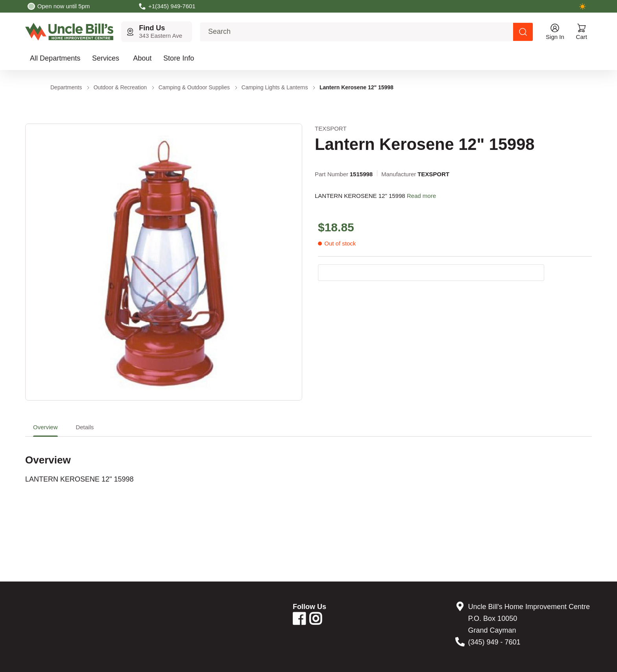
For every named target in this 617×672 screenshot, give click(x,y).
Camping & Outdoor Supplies (194, 87)
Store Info (179, 58)
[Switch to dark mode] (582, 6)
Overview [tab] (45, 427)
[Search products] (523, 32)
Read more (421, 196)
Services (106, 58)
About (142, 58)
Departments (66, 87)
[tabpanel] (308, 460)
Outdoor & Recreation (120, 87)
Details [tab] (85, 427)
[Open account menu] (555, 32)
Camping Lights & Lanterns (275, 87)
